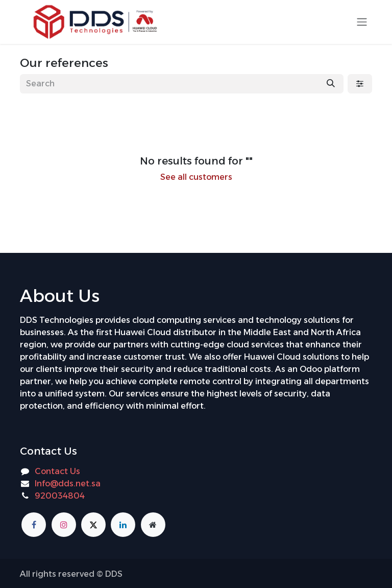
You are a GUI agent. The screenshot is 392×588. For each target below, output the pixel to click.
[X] (93, 525)
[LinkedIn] (123, 525)
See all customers (196, 177)
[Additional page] (153, 525)
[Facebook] (34, 525)
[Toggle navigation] (362, 22)
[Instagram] (64, 525)
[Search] (331, 84)
